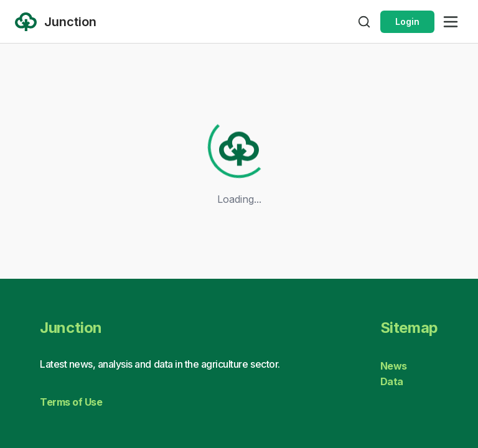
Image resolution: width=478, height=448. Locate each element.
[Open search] (364, 22)
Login (407, 21)
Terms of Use (71, 402)
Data (392, 381)
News (394, 366)
